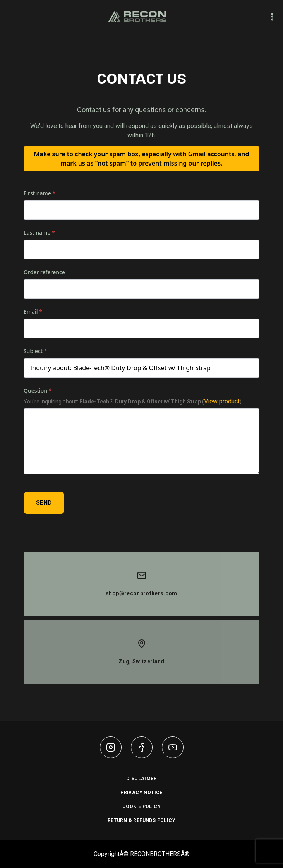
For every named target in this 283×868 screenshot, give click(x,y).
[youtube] (173, 747)
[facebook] (142, 747)
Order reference (44, 273)
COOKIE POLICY (141, 806)
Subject (35, 351)
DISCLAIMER (141, 779)
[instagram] (111, 747)
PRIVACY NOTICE (141, 793)
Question (38, 391)
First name (39, 194)
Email (33, 312)
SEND (44, 503)
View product (222, 402)
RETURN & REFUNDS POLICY (141, 820)
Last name (39, 233)
